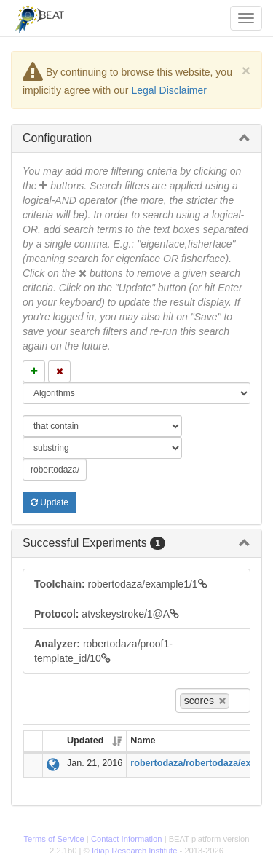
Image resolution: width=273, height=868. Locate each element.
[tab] (136, 138)
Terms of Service (54, 839)
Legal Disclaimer (169, 90)
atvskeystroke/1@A (107, 614)
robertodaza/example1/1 (121, 584)
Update (50, 502)
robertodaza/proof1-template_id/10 (103, 651)
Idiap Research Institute (135, 851)
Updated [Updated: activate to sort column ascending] (85, 741)
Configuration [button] (57, 138)
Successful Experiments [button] (94, 543)
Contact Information (127, 839)
